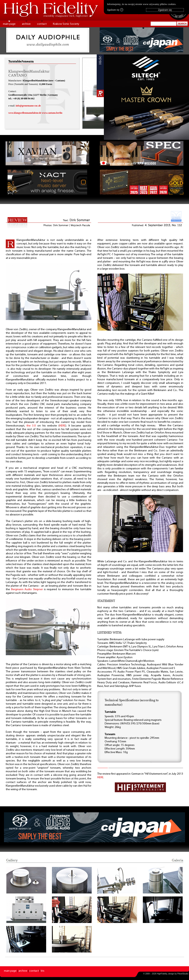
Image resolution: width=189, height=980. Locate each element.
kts (43, 971)
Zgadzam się (115, 10)
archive (26, 24)
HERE (62, 426)
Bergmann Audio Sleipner (27, 589)
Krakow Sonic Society (66, 24)
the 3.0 (31, 426)
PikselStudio (183, 974)
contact (42, 24)
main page (9, 24)
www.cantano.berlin (52, 113)
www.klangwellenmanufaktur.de (25, 113)
